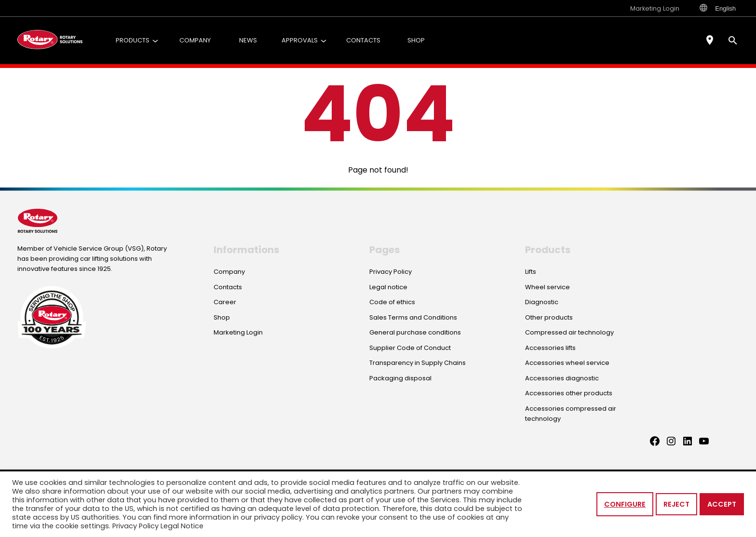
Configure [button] (625, 504)
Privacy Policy (135, 526)
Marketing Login (655, 8)
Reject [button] (676, 504)
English (718, 8)
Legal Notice (182, 526)
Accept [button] (722, 504)
